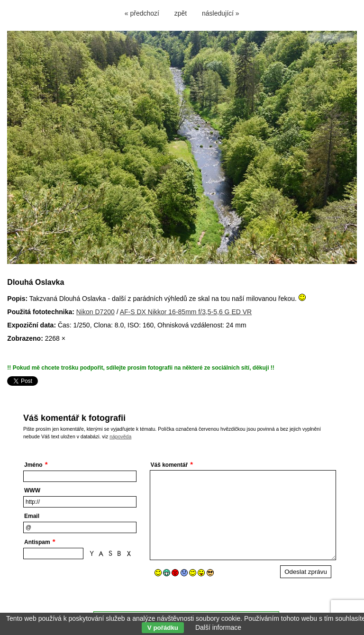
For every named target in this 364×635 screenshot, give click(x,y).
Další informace (218, 627)
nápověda (120, 436)
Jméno (33, 465)
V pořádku (163, 628)
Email (32, 516)
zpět (181, 13)
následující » (221, 13)
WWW (32, 490)
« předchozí (142, 13)
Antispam (37, 542)
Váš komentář (169, 465)
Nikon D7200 (96, 312)
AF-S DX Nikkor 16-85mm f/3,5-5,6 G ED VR (186, 312)
